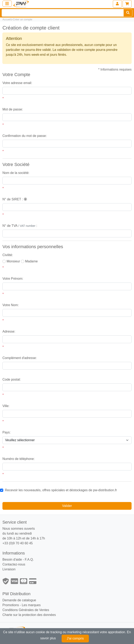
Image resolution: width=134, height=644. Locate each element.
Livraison (9, 569)
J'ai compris (75, 638)
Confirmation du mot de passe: (25, 136)
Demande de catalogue (19, 600)
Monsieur (13, 261)
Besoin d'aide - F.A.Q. (18, 559)
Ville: (6, 406)
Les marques (31, 605)
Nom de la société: (16, 173)
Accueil (7, 19)
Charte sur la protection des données (29, 615)
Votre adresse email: (17, 83)
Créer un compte (22, 19)
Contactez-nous (14, 564)
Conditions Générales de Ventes (26, 610)
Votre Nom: (11, 305)
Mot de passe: (13, 109)
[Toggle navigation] (7, 4)
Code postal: (12, 379)
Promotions (11, 605)
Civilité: (8, 255)
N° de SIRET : (15, 199)
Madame (31, 261)
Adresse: (9, 331)
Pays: (7, 432)
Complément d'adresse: (20, 358)
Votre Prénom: (13, 279)
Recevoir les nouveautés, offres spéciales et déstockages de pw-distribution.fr (61, 490)
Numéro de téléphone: (19, 459)
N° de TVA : (20, 226)
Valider (67, 506)
